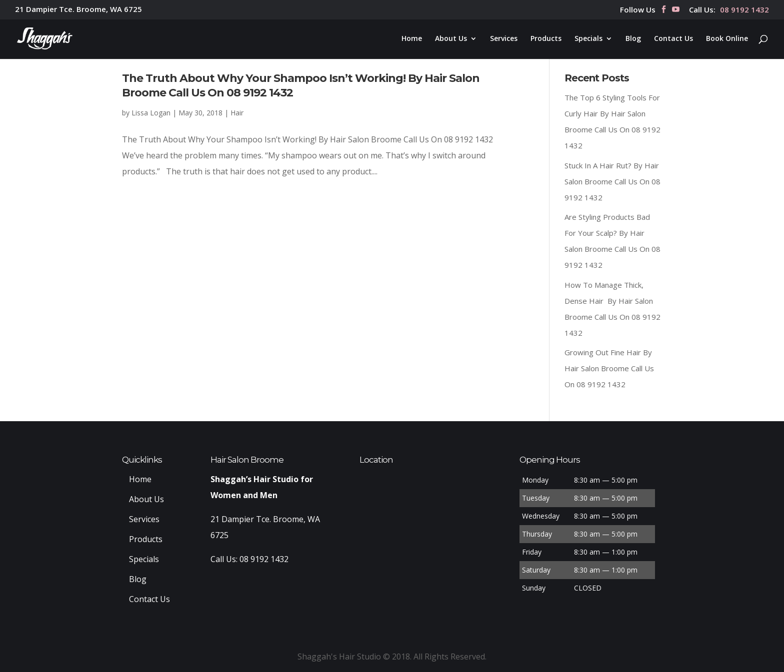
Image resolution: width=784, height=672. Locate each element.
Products (546, 39)
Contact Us (673, 39)
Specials (588, 39)
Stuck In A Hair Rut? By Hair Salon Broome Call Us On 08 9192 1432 (612, 181)
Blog (633, 39)
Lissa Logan (151, 113)
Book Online (727, 39)
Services (504, 39)
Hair (237, 113)
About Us (451, 39)
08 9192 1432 (744, 10)
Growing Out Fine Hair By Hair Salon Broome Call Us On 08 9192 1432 (609, 368)
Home (412, 39)
